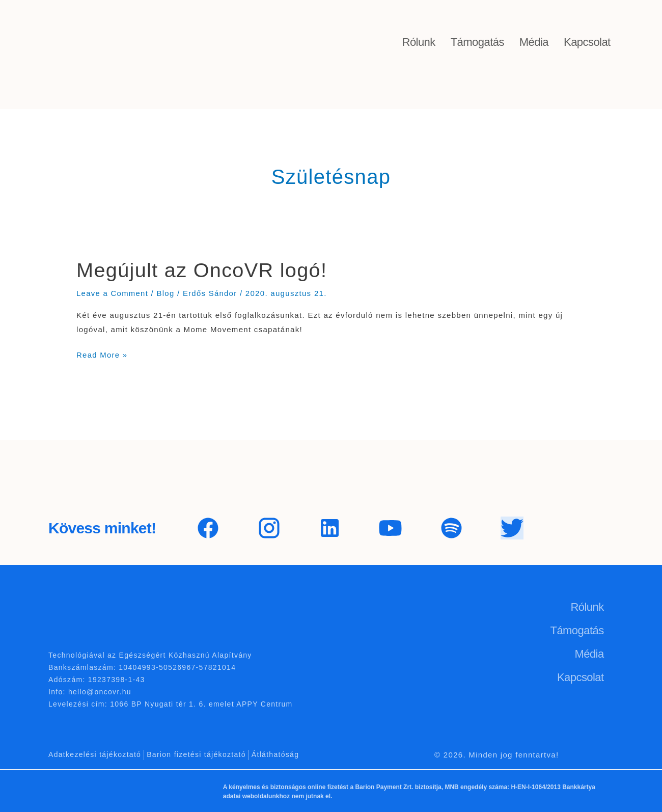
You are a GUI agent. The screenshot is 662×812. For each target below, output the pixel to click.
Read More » (102, 353)
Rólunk (419, 42)
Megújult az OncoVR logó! (203, 270)
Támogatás (477, 42)
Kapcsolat (587, 42)
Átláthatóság (275, 754)
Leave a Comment (113, 293)
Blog (166, 293)
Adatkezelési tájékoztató (95, 754)
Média (534, 42)
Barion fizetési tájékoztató (196, 754)
